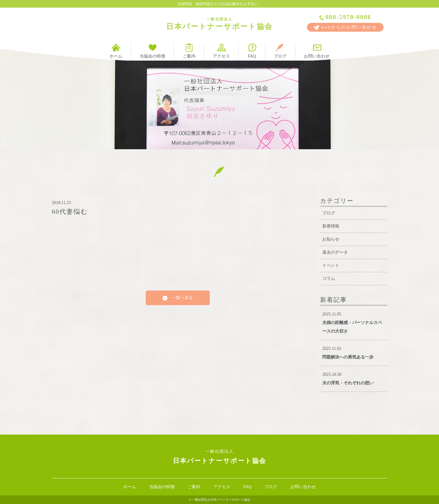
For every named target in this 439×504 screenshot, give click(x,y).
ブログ (280, 51)
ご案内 (189, 51)
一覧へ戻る (178, 298)
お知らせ (331, 239)
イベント (331, 265)
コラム (329, 278)
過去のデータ (335, 252)
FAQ (252, 51)
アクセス (221, 51)
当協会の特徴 (152, 51)
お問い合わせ (317, 51)
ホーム (116, 51)
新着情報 (331, 226)
